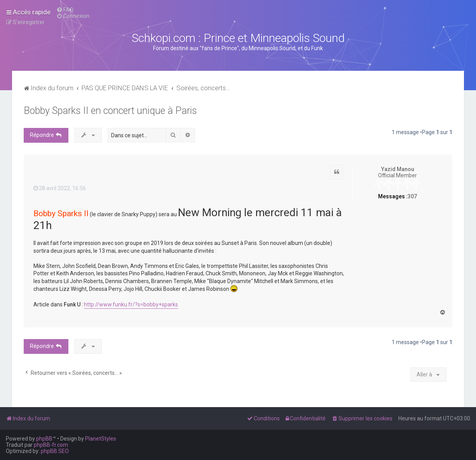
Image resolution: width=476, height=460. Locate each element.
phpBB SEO (55, 451)
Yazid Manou (398, 169)
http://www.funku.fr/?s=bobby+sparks (131, 304)
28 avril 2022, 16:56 (60, 188)
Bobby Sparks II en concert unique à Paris (110, 111)
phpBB (44, 439)
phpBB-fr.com (51, 445)
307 (412, 196)
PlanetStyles (101, 439)
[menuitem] (65, 10)
